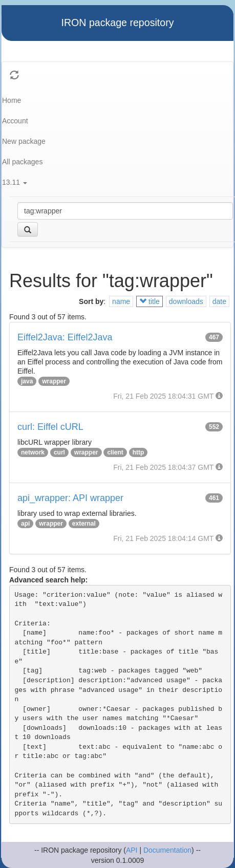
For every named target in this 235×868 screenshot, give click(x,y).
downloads (186, 301)
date (219, 301)
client (115, 452)
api (25, 524)
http (138, 452)
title (149, 301)
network (33, 452)
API (132, 850)
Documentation (167, 850)
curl (59, 452)
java (27, 381)
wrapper (54, 381)
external (84, 524)
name (121, 301)
